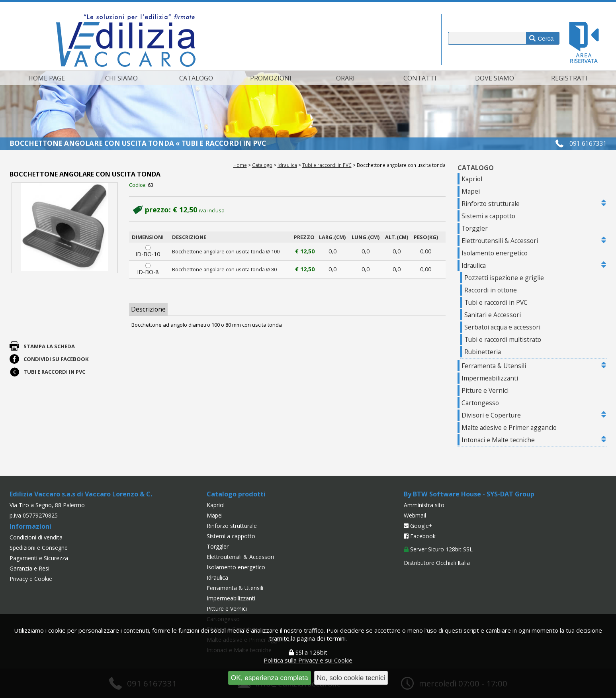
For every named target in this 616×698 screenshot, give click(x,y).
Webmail (415, 515)
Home (240, 165)
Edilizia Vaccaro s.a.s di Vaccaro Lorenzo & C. (81, 494)
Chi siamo (121, 78)
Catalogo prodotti (236, 494)
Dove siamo (495, 78)
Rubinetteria (483, 352)
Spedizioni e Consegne (39, 548)
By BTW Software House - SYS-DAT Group (469, 494)
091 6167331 (588, 143)
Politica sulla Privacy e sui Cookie (308, 660)
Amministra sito (424, 505)
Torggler (475, 228)
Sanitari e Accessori (493, 315)
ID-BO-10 (148, 251)
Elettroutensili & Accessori (500, 241)
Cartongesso (480, 403)
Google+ (418, 526)
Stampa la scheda (49, 346)
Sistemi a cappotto (488, 216)
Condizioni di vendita (36, 537)
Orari (345, 78)
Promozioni (271, 78)
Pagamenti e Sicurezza (39, 558)
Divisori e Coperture (491, 415)
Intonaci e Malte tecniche (498, 440)
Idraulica (287, 165)
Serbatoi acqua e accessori (502, 327)
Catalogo (196, 78)
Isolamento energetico (495, 253)
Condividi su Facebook (56, 359)
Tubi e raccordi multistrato (503, 339)
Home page (47, 78)
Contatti (420, 78)
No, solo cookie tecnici (351, 678)
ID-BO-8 (148, 269)
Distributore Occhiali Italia (437, 563)
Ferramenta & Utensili (494, 366)
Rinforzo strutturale (491, 204)
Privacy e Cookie (31, 579)
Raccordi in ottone (491, 290)
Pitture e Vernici (485, 390)
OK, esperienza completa (270, 678)
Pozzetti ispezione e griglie (504, 278)
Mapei (471, 191)
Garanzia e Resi (29, 568)
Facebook (420, 536)
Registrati (569, 78)
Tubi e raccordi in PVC (327, 165)
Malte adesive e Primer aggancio (509, 427)
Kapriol (472, 179)
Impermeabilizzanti (490, 378)
